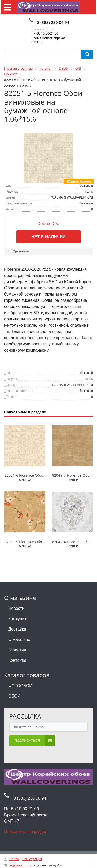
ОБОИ (14, 696)
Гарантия (17, 650)
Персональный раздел (26, 832)
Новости (16, 608)
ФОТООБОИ (20, 686)
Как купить (18, 619)
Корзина (16, 865)
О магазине (19, 640)
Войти (14, 859)
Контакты (17, 660)
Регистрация (32, 859)
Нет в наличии (48, 237)
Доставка (17, 629)
